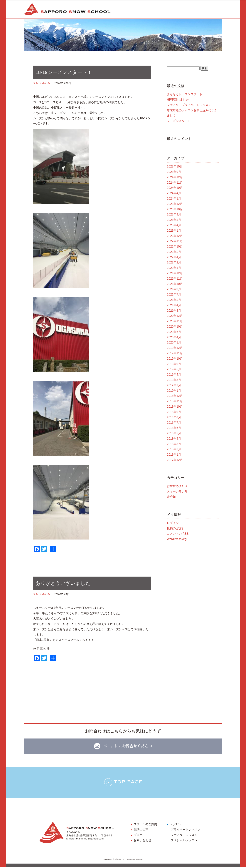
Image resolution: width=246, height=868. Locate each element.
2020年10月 (175, 327)
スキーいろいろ (42, 83)
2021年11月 (175, 279)
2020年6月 (174, 332)
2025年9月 (174, 172)
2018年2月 (174, 449)
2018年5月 (174, 433)
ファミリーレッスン (184, 836)
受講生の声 (141, 831)
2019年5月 (174, 369)
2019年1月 (174, 391)
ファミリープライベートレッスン (189, 105)
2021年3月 (174, 311)
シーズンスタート (179, 121)
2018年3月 (174, 444)
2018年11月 (175, 401)
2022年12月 (175, 236)
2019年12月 (175, 348)
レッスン (175, 825)
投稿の (175, 528)
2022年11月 (175, 241)
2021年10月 (175, 284)
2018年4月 (174, 439)
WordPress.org (177, 539)
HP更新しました (178, 100)
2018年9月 (174, 412)
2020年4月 (174, 337)
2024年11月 (175, 183)
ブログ (138, 836)
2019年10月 (175, 359)
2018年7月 (174, 423)
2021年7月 (174, 294)
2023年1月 (174, 231)
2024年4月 (174, 193)
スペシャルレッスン (184, 841)
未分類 (171, 497)
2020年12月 (175, 316)
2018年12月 (175, 396)
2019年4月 (174, 375)
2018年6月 (174, 428)
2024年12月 (175, 177)
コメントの (178, 534)
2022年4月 (174, 257)
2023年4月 (174, 225)
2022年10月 (175, 247)
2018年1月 (174, 455)
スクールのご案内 (145, 825)
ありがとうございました (63, 583)
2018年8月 (174, 417)
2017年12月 (175, 460)
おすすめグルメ (177, 486)
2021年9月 (174, 289)
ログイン (173, 523)
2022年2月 (174, 262)
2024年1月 (174, 199)
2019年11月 (175, 353)
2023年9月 (174, 214)
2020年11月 (175, 321)
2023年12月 (175, 204)
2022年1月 (174, 268)
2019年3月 (174, 380)
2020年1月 (174, 342)
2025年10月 (175, 166)
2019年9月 (174, 364)
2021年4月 (174, 305)
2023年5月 (174, 220)
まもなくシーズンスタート (185, 94)
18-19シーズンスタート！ (64, 72)
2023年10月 (175, 209)
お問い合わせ (142, 841)
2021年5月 (174, 300)
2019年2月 (174, 385)
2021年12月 (175, 273)
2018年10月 (175, 407)
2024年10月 (175, 188)
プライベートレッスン (186, 831)
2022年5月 (174, 252)
